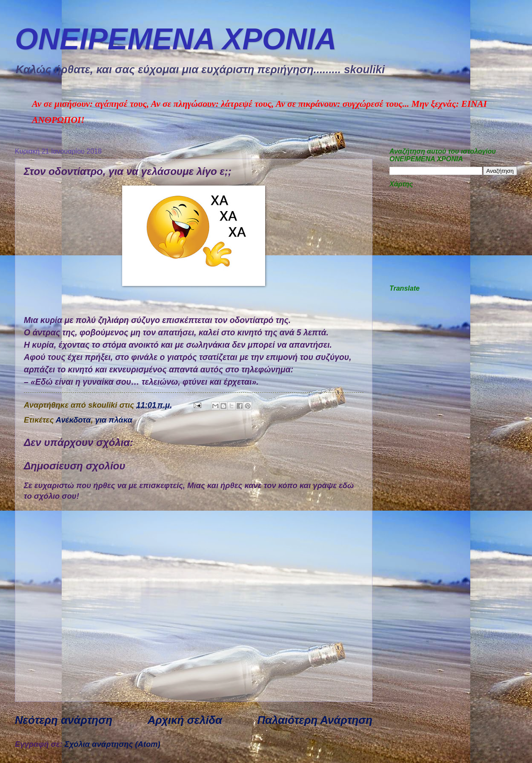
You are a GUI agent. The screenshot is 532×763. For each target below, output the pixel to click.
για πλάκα (113, 420)
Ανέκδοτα (73, 420)
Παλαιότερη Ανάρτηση (315, 720)
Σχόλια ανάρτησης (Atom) (113, 744)
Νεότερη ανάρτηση (64, 720)
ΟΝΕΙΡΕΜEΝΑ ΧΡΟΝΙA (176, 39)
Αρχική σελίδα (185, 720)
